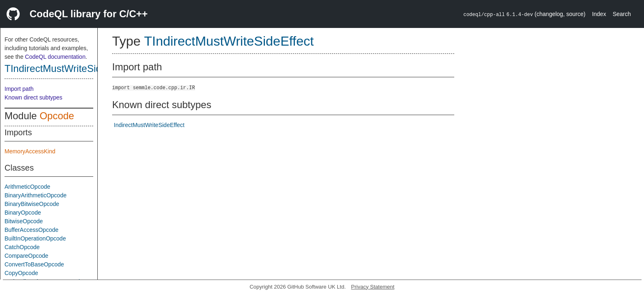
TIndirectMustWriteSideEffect (68, 68)
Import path (19, 89)
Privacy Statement (373, 287)
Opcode (57, 116)
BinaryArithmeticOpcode (36, 195)
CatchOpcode (22, 247)
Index (599, 14)
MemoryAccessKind (30, 151)
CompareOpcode (26, 256)
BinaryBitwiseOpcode (32, 204)
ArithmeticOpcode (27, 187)
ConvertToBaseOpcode (34, 264)
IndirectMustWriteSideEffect (149, 125)
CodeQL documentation (55, 57)
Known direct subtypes (33, 97)
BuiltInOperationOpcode (35, 238)
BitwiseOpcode (24, 221)
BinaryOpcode (23, 213)
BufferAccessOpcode (31, 230)
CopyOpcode (21, 273)
